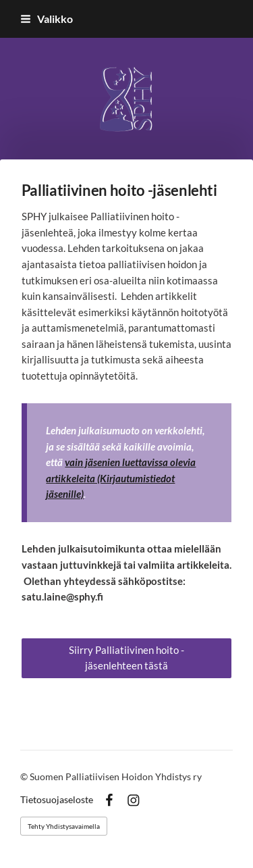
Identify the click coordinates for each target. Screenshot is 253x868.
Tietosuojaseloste (57, 800)
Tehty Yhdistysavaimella (64, 826)
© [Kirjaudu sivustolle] (25, 776)
